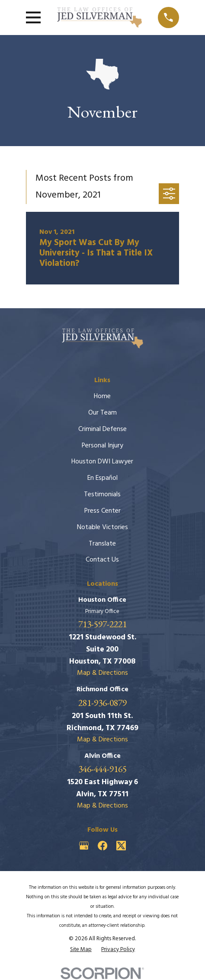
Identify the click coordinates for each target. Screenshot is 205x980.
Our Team (102, 413)
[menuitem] (81, 950)
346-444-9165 (102, 769)
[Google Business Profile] (84, 846)
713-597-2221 (102, 624)
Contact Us (102, 560)
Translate (102, 544)
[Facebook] (102, 846)
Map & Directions (102, 673)
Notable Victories (102, 527)
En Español (102, 478)
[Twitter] (121, 846)
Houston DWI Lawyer (102, 462)
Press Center (102, 511)
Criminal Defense (102, 429)
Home (102, 396)
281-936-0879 (102, 703)
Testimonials (102, 495)
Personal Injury (102, 446)
